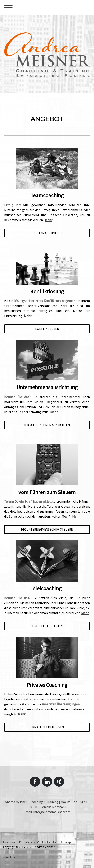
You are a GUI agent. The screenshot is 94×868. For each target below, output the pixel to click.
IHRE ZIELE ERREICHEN (47, 626)
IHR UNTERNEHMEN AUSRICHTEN (47, 425)
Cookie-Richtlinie (48, 842)
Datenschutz (27, 842)
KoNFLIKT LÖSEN (47, 329)
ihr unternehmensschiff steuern (47, 529)
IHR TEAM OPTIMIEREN (47, 233)
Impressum (10, 842)
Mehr (49, 220)
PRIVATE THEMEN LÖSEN (47, 727)
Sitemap (66, 842)
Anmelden (9, 857)
